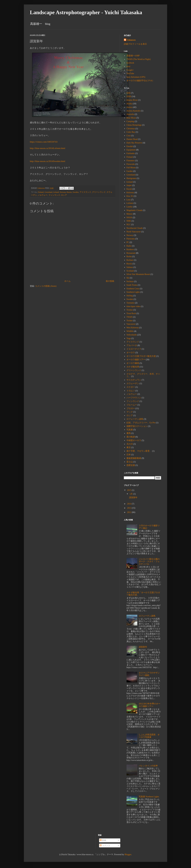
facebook (130, 63)
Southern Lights (133, 292)
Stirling (130, 296)
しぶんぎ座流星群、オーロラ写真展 (149, 736)
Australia (130, 114)
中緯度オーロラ (134, 440)
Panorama (131, 239)
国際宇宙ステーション (137, 426)
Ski (128, 278)
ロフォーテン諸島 (135, 419)
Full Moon (131, 168)
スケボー (131, 387)
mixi (128, 66)
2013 (130, 508)
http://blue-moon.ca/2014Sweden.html (48, 161)
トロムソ (131, 391)
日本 (129, 455)
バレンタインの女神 (148, 766)
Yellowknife (132, 335)
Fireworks (131, 164)
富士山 (130, 462)
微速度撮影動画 (134, 458)
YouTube (130, 73)
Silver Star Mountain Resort (138, 274)
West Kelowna (133, 328)
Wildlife (130, 331)
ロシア (64, 195)
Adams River (132, 100)
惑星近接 (131, 465)
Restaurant (131, 253)
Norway (63, 192)
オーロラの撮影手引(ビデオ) (140, 81)
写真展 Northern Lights (149, 797)
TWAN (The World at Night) (139, 59)
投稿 (103, 840)
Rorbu (129, 256)
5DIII (129, 96)
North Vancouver (134, 232)
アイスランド (85, 192)
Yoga (129, 338)
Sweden (76, 192)
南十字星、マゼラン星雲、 (139, 451)
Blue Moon (131, 118)
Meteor (130, 214)
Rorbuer (130, 260)
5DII (128, 93)
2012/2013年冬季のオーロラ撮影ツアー (150, 705)
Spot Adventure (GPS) (136, 77)
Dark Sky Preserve (134, 143)
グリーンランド (99, 192)
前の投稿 (110, 281)
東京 (129, 447)
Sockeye (130, 281)
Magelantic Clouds (134, 210)
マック (130, 412)
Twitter (130, 321)
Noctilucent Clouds (135, 228)
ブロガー (131, 408)
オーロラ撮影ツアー (136, 360)
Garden (130, 171)
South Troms (132, 285)
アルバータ (132, 345)
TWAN (130, 317)
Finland (41, 192)
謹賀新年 (133, 498)
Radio (129, 246)
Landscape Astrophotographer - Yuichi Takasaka (86, 12)
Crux (129, 136)
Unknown (131, 40)
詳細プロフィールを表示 (135, 44)
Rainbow (130, 249)
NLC (129, 225)
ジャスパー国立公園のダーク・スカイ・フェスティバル (149, 562)
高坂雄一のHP (133, 56)
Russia (69, 192)
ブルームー (132, 405)
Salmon (130, 267)
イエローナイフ (134, 349)
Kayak (129, 189)
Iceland (56, 192)
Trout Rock (131, 313)
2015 (130, 490)
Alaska (129, 104)
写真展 (130, 430)
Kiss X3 (130, 196)
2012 (130, 512)
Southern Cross (133, 289)
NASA (129, 217)
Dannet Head (132, 139)
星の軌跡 (131, 437)
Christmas (131, 129)
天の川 (130, 444)
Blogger (128, 854)
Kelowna (130, 193)
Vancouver (131, 324)
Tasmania (130, 303)
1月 (131, 494)
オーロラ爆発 (133, 363)
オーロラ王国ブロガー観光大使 (141, 356)
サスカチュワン (134, 380)
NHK (129, 221)
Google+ (130, 70)
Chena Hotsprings (134, 125)
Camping (130, 121)
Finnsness (131, 161)
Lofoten (130, 203)
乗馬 (129, 433)
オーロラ (131, 353)
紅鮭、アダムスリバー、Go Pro (141, 423)
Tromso (130, 310)
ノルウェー (43, 195)
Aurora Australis (133, 111)
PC (128, 242)
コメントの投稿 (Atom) (46, 286)
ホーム (67, 281)
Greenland (48, 192)
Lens (129, 200)
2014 (130, 504)
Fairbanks (131, 153)
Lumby (130, 207)
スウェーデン (133, 383)
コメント (105, 846)
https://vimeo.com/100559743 (44, 142)
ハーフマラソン (134, 398)
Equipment (131, 150)
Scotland (130, 271)
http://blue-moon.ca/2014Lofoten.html (48, 148)
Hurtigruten (131, 178)
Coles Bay (131, 132)
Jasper (129, 185)
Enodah (130, 146)
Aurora (130, 107)
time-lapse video (133, 306)
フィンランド (54, 195)
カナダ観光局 (133, 367)
